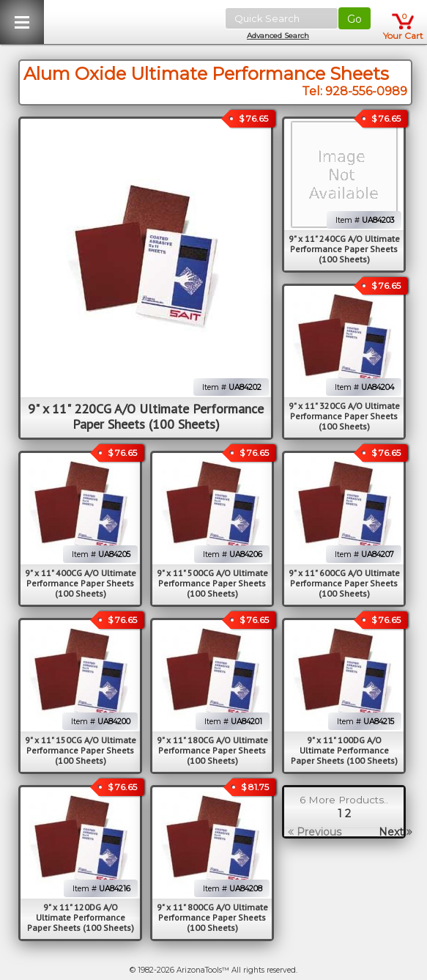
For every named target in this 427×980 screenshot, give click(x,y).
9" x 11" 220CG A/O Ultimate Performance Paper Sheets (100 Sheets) (146, 416)
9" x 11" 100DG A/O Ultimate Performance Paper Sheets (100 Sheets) (344, 750)
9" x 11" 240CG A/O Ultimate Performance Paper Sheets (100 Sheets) (344, 249)
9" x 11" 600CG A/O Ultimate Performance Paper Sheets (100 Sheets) (344, 583)
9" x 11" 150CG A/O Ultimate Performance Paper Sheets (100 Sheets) (81, 750)
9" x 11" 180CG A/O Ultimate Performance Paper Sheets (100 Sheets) (212, 750)
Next (396, 832)
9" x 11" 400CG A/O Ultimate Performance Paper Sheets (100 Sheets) (81, 583)
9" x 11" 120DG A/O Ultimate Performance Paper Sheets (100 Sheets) (81, 917)
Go (354, 19)
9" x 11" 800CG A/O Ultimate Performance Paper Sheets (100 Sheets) (212, 917)
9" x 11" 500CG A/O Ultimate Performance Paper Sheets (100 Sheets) (212, 583)
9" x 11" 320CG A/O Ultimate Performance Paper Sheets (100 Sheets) (344, 416)
